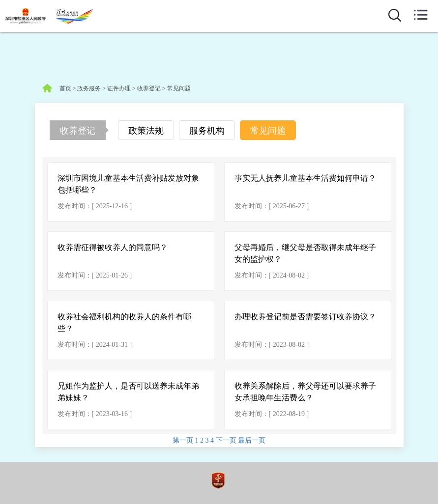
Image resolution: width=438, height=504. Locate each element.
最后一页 (252, 440)
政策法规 (146, 131)
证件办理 (119, 88)
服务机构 (207, 131)
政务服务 (89, 88)
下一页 (227, 440)
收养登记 (149, 88)
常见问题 (179, 88)
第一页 (184, 440)
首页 (65, 88)
